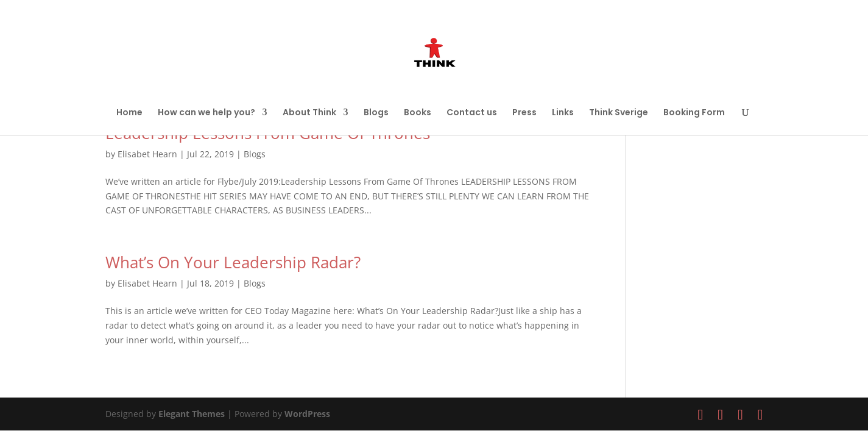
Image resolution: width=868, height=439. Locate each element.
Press (524, 113)
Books (418, 113)
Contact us (472, 113)
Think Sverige (619, 113)
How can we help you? (206, 113)
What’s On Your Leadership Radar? (233, 262)
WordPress (307, 414)
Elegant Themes (192, 414)
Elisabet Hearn (147, 154)
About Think (309, 113)
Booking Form (694, 113)
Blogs (376, 113)
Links (563, 113)
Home (129, 113)
